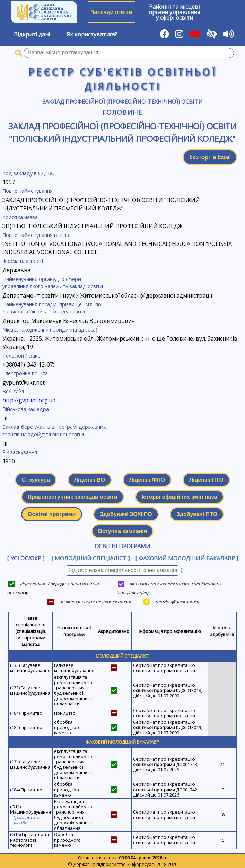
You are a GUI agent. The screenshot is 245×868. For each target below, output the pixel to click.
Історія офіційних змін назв (180, 497)
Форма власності (23, 261)
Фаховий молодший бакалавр (122, 742)
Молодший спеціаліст (122, 656)
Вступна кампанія (122, 531)
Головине (122, 112)
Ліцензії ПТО (206, 480)
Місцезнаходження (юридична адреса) (50, 330)
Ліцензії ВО (90, 480)
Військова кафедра (26, 409)
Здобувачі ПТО (197, 514)
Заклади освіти (111, 12)
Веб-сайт (14, 391)
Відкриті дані (32, 34)
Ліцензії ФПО (147, 480)
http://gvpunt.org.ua (29, 400)
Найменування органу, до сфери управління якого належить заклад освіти (53, 283)
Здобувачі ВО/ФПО (126, 514)
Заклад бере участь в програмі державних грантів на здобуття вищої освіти (54, 431)
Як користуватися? (92, 34)
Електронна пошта (25, 373)
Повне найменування (28, 191)
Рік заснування (20, 452)
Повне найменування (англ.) (36, 235)
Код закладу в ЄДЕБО (29, 173)
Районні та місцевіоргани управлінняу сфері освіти (174, 12)
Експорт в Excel (210, 157)
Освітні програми (52, 514)
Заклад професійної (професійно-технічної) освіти (122, 102)
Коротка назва (20, 217)
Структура (36, 480)
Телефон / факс (21, 356)
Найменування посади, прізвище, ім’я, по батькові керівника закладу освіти (52, 308)
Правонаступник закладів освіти (73, 497)
